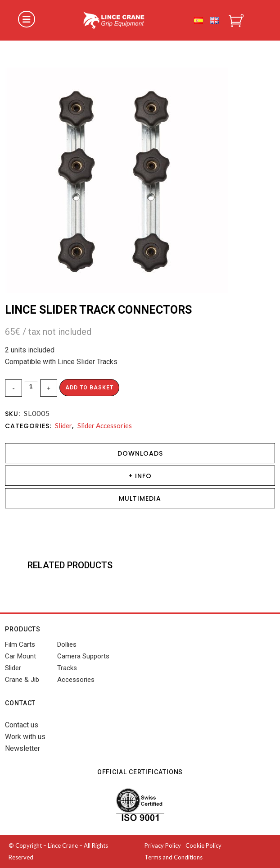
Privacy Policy (163, 845)
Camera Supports (83, 656)
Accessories (76, 680)
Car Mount (20, 656)
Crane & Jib (22, 680)
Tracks (67, 668)
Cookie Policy (203, 845)
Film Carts (20, 644)
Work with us (25, 737)
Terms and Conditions (174, 857)
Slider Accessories (105, 425)
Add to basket (89, 388)
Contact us (22, 725)
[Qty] (31, 386)
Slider (63, 425)
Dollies (67, 644)
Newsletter (23, 748)
